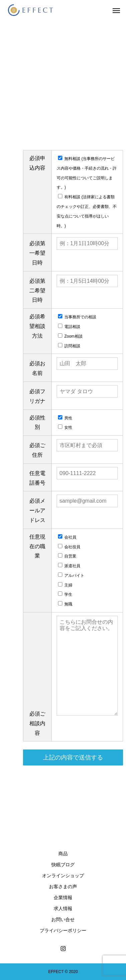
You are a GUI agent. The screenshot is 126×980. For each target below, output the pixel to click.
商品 (63, 854)
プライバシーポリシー (63, 930)
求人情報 (63, 908)
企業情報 (63, 898)
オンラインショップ (63, 876)
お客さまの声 (63, 887)
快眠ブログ (63, 865)
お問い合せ (63, 919)
